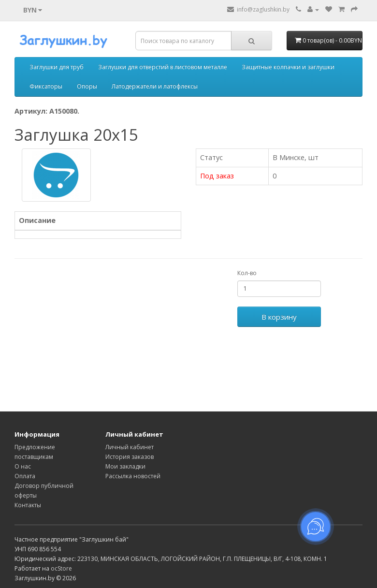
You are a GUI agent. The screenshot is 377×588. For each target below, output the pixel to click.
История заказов (130, 457)
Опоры (87, 86)
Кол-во (247, 273)
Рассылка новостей (133, 476)
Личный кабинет (130, 447)
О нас (23, 466)
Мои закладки (125, 466)
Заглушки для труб (57, 67)
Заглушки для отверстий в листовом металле (163, 67)
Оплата (25, 476)
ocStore (61, 568)
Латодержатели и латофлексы (155, 86)
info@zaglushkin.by (258, 9)
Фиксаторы (46, 86)
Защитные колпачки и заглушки (288, 67)
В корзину (279, 317)
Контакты (28, 505)
